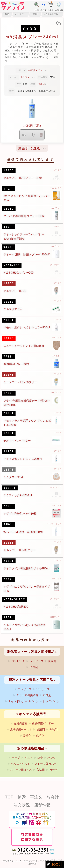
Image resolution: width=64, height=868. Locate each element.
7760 (8, 506)
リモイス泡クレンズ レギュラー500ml (27, 327)
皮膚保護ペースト (21, 730)
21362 (9, 451)
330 (6, 227)
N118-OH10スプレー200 (18, 273)
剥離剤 (53, 730)
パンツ (52, 758)
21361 (9, 320)
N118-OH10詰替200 (16, 607)
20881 (9, 561)
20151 (9, 543)
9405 (8, 247)
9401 (8, 617)
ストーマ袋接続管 (27, 695)
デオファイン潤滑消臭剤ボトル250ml (26, 568)
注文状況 (22, 805)
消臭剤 (35, 14)
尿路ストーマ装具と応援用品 (31, 680)
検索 (22, 797)
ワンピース (18, 661)
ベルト (29, 758)
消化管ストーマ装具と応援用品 (31, 652)
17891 (9, 433)
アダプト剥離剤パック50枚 (20, 514)
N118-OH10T (14, 599)
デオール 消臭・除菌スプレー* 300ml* (27, 254)
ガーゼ (53, 770)
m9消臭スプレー (52, 14)
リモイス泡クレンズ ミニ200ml (23, 459)
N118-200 (12, 265)
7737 (8, 579)
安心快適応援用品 (31, 748)
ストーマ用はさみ (21, 770)
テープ (16, 758)
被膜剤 (41, 730)
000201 (10, 488)
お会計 (53, 797)
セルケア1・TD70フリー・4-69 (23, 178)
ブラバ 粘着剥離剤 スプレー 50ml (24, 216)
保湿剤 (40, 736)
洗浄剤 (27, 736)
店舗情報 (42, 805)
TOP (7, 14)
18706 (9, 170)
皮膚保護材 (20, 724)
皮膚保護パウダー (43, 724)
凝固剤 (52, 661)
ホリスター (21, 14)
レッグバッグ (51, 701)
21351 (9, 413)
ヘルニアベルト (20, 764)
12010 (9, 209)
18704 (9, 283)
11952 (9, 302)
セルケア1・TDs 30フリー (19, 550)
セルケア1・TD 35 (15, 291)
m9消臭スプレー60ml (16, 364)
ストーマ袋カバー (46, 764)
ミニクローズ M (13, 477)
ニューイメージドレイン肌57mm (24, 346)
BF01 (8, 524)
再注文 (36, 797)
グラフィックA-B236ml (18, 495)
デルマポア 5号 (13, 309)
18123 (9, 338)
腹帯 (40, 758)
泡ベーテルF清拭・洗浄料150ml (23, 532)
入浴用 (41, 770)
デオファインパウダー (17, 441)
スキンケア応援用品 (31, 714)
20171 (9, 375)
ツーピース (37, 661)
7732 (8, 357)
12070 (9, 393)
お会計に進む (29, 148)
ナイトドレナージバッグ (23, 701)
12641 (9, 470)
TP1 (7, 189)
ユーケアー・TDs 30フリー (20, 382)
